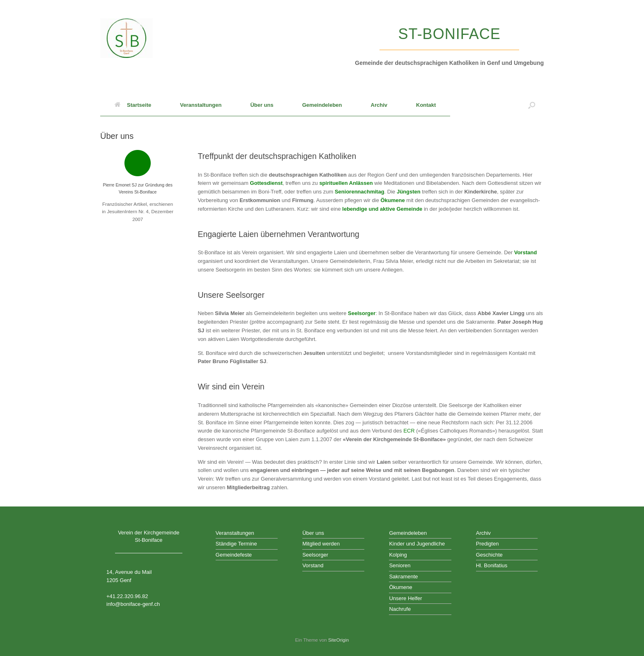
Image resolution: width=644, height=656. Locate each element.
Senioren (400, 565)
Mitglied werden (321, 544)
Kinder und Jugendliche (417, 544)
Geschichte (489, 555)
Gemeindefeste (234, 555)
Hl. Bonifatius (492, 565)
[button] (532, 105)
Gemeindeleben (322, 105)
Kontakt (426, 105)
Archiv (379, 105)
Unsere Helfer (405, 598)
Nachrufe (400, 609)
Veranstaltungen (201, 105)
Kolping (398, 555)
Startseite (133, 105)
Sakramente (403, 577)
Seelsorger (362, 313)
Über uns (262, 105)
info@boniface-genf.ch (133, 604)
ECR (409, 431)
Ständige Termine (236, 544)
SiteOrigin (339, 640)
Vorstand (526, 252)
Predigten (488, 544)
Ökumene (400, 587)
